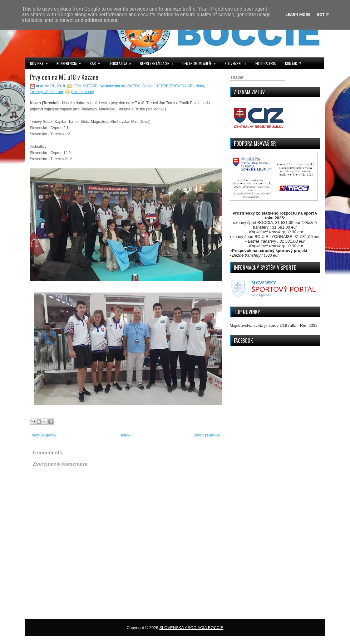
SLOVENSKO (238, 62)
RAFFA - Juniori (140, 86)
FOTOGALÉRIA (266, 63)
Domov (125, 435)
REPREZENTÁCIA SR (159, 62)
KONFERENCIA (71, 62)
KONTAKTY (293, 63)
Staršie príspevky (207, 435)
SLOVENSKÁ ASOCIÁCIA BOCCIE (191, 628)
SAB (97, 62)
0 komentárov (83, 92)
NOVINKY (41, 62)
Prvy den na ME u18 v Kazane (64, 77)
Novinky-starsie (112, 86)
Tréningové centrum (47, 92)
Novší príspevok (44, 435)
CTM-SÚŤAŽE (85, 86)
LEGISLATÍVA (122, 62)
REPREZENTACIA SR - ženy (180, 86)
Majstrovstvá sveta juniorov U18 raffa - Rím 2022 (274, 325)
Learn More (298, 15)
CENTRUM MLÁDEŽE (201, 62)
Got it (323, 15)
